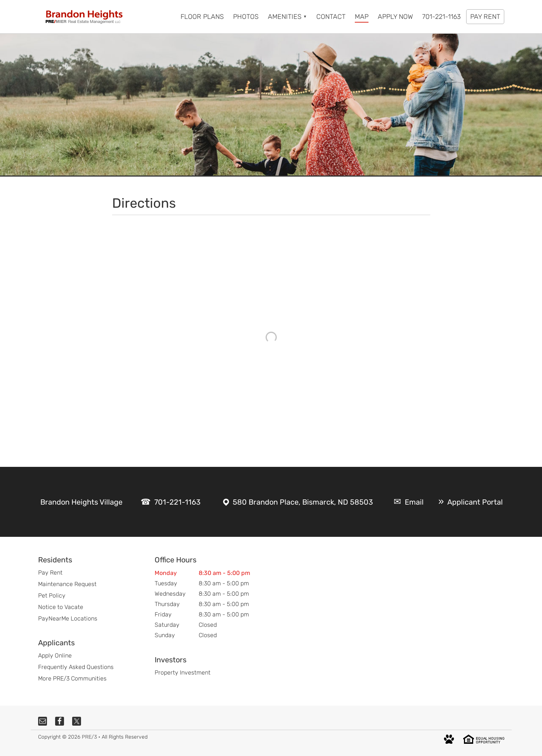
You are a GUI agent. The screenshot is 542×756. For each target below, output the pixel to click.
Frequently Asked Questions (76, 667)
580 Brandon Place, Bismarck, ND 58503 (303, 502)
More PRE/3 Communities (72, 678)
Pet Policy (52, 596)
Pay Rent (50, 573)
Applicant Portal (475, 502)
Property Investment (183, 673)
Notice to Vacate (61, 607)
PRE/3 (89, 737)
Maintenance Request (67, 584)
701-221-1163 (177, 502)
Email (414, 502)
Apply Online (55, 655)
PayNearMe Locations (68, 618)
